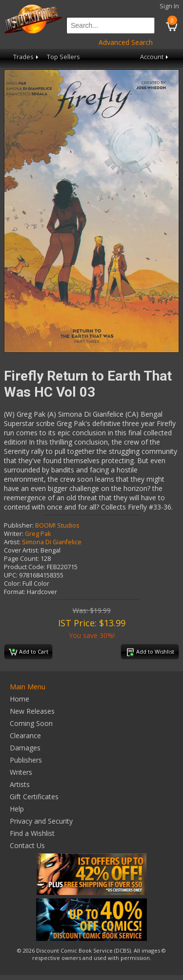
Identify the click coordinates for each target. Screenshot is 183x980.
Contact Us (27, 845)
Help (17, 809)
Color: (12, 584)
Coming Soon (31, 723)
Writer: (14, 534)
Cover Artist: (21, 550)
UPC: (11, 575)
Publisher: (19, 525)
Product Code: (25, 567)
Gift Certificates (34, 797)
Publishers (26, 760)
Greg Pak (38, 534)
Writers (21, 772)
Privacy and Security (41, 821)
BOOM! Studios (57, 525)
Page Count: (21, 559)
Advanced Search (126, 42)
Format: (15, 592)
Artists (20, 784)
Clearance (25, 735)
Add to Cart (29, 652)
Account (155, 57)
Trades (27, 57)
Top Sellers (63, 57)
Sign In (169, 6)
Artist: (12, 542)
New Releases (32, 711)
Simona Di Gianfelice (52, 542)
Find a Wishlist (32, 833)
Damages (25, 748)
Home (20, 699)
